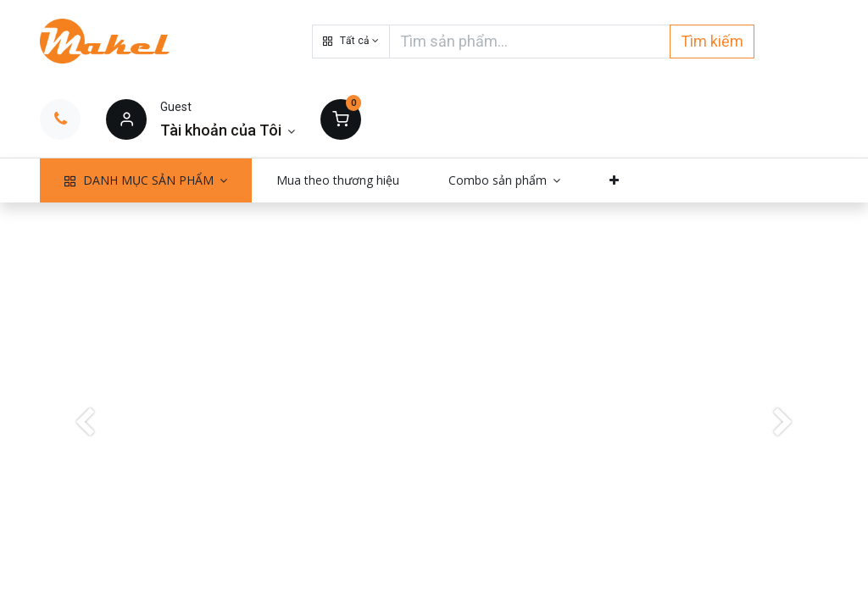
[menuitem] (338, 180)
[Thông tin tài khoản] (228, 130)
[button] (351, 42)
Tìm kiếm (712, 41)
